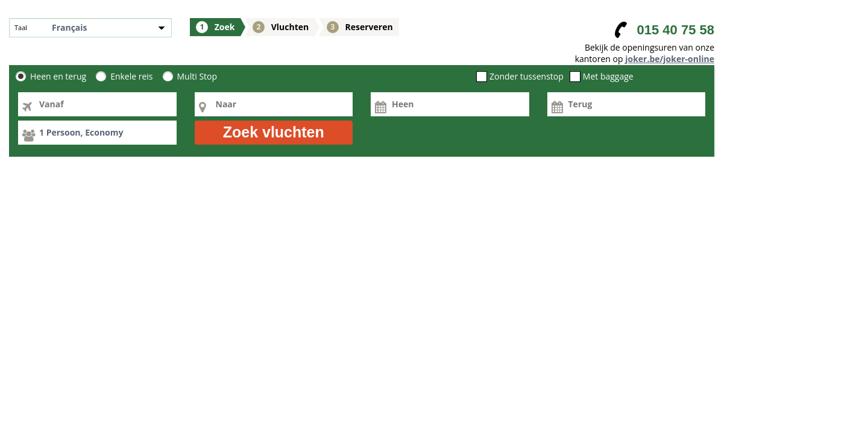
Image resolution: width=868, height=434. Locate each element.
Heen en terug (58, 77)
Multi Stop (197, 77)
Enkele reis (131, 77)
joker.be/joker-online (670, 59)
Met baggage (608, 77)
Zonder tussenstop (527, 77)
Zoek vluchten (274, 132)
